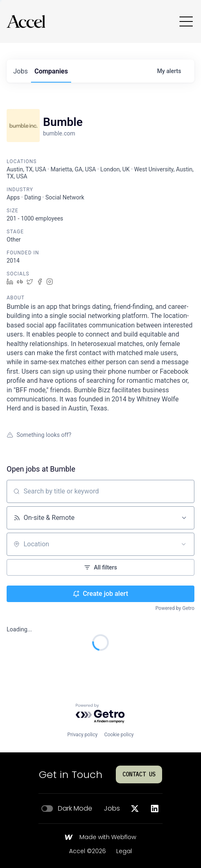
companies (51, 71)
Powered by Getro (175, 608)
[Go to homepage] (26, 21)
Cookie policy (119, 735)
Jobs (112, 809)
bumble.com (59, 133)
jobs (20, 71)
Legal (124, 851)
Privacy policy (83, 735)
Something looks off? (39, 435)
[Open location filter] (184, 544)
